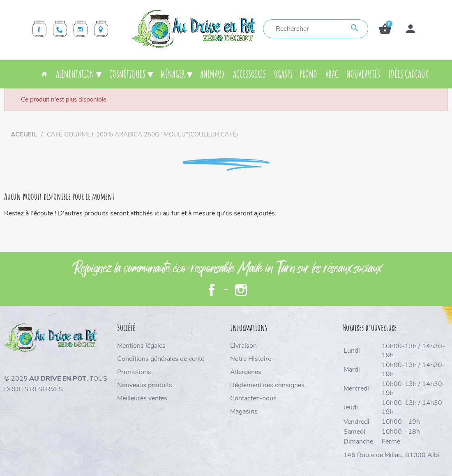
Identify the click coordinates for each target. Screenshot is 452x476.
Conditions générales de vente (161, 359)
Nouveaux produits (145, 385)
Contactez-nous (253, 398)
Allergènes (246, 372)
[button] (385, 29)
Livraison (243, 346)
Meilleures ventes (142, 398)
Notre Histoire (251, 359)
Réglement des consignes (267, 385)
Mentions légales (141, 346)
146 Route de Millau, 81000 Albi (391, 455)
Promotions (134, 372)
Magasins (244, 411)
